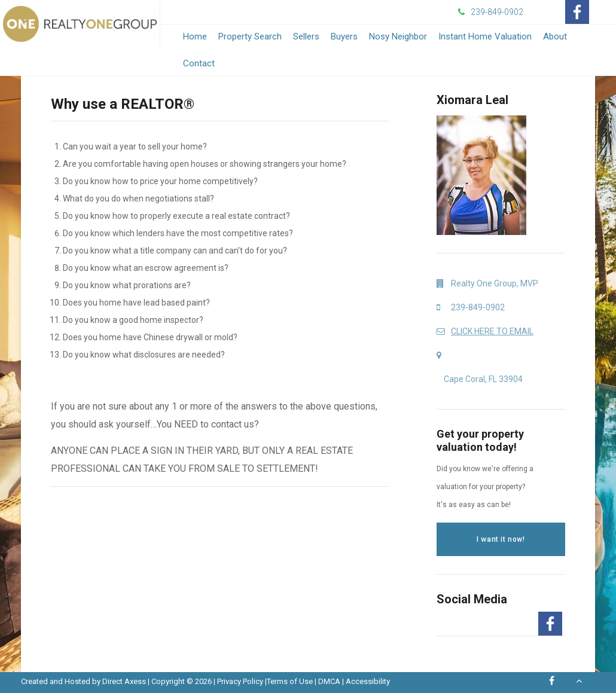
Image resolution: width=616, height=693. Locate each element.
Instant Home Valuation (485, 36)
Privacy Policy (240, 681)
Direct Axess (124, 681)
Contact (199, 63)
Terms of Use (290, 681)
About (555, 36)
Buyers (344, 36)
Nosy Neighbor (398, 36)
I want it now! (501, 539)
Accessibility (368, 681)
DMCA (329, 681)
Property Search (250, 36)
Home (195, 36)
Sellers (306, 36)
